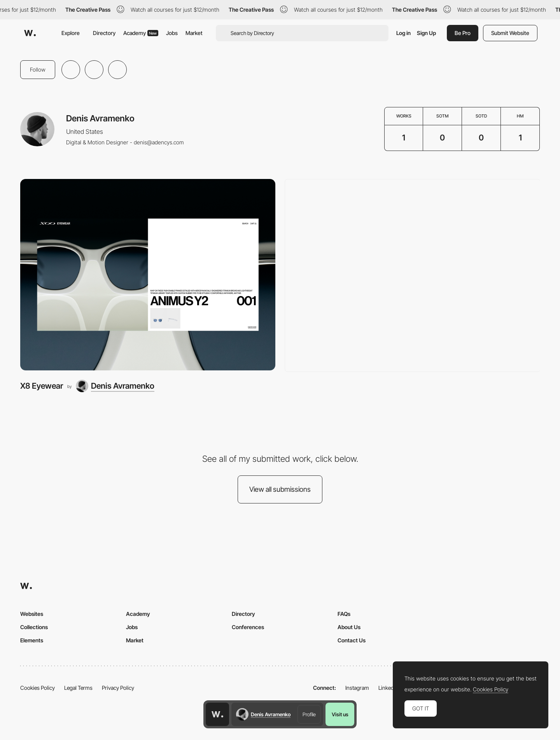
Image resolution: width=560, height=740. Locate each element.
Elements (32, 640)
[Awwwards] (30, 33)
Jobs (172, 33)
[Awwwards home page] (217, 714)
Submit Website (510, 33)
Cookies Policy (38, 688)
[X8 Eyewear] (148, 275)
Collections (34, 627)
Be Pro (463, 33)
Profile (309, 714)
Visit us (340, 714)
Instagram (357, 688)
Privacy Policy (118, 688)
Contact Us (352, 640)
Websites (32, 614)
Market (194, 33)
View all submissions (280, 489)
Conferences (248, 627)
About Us (349, 627)
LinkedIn (388, 688)
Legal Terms (78, 688)
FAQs (344, 614)
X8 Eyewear (42, 386)
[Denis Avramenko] (115, 386)
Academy (141, 33)
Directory (104, 33)
